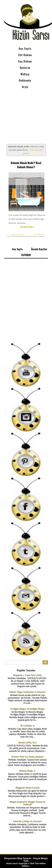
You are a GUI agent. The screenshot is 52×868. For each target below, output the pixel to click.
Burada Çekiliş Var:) (27, 742)
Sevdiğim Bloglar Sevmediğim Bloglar (27, 709)
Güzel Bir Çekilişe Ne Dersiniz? (27, 821)
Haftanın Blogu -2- (27, 771)
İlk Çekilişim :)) (27, 726)
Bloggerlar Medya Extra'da (27, 788)
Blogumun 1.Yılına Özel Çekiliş (27, 675)
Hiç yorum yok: (39, 234)
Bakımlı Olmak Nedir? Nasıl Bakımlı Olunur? (26, 165)
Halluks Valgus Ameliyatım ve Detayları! (27, 692)
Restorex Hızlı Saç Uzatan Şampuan (27, 757)
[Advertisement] (26, 114)
